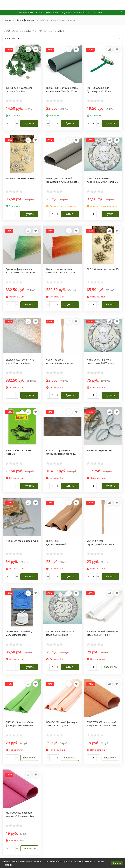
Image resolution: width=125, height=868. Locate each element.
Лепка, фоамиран (25, 20)
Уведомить (110, 667)
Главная (7, 20)
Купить (29, 123)
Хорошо (117, 863)
